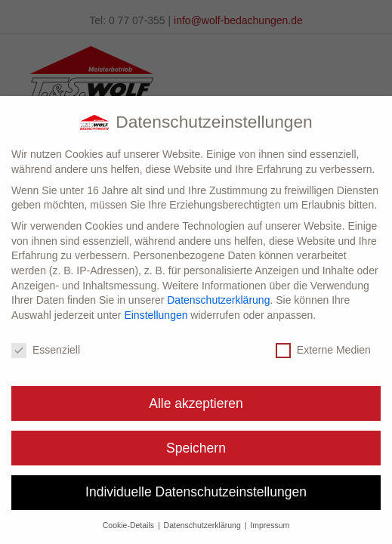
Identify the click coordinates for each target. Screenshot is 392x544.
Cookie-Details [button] (130, 525)
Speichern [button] (196, 448)
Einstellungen (156, 315)
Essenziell (46, 350)
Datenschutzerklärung (218, 300)
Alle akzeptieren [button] (196, 403)
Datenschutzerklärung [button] (204, 525)
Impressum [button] (270, 525)
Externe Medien (323, 350)
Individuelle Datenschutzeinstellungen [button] (196, 492)
